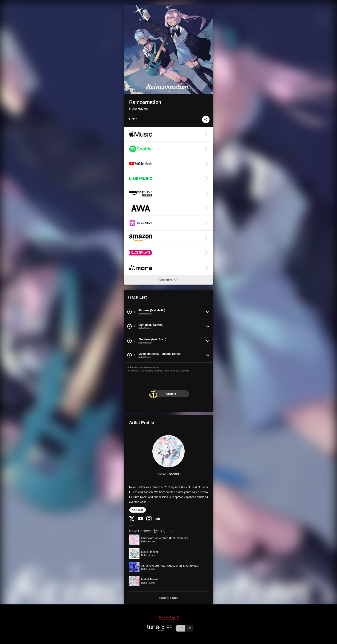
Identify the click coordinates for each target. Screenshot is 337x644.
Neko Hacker (139, 109)
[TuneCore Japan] (160, 630)
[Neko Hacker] (168, 451)
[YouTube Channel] (140, 519)
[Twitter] (132, 520)
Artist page (138, 510)
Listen (133, 119)
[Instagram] (149, 520)
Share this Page (168, 617)
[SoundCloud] (158, 519)
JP (189, 628)
